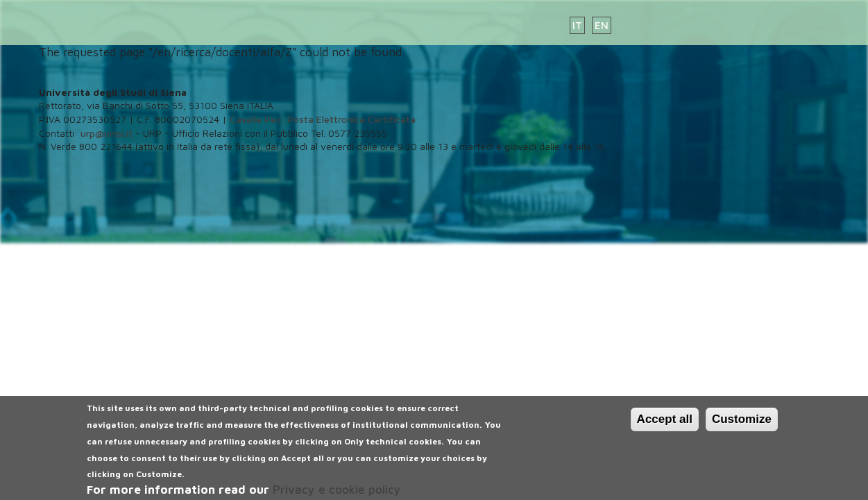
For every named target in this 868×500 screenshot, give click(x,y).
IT (577, 25)
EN (602, 25)
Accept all (665, 424)
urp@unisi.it (107, 133)
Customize (742, 424)
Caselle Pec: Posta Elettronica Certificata (323, 119)
